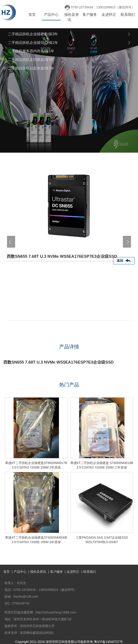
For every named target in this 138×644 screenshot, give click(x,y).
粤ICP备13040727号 (108, 642)
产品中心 (51, 15)
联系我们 (128, 15)
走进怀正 (109, 15)
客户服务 (90, 15)
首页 (32, 15)
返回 (120, 260)
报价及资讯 (72, 17)
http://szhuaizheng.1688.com (56, 612)
